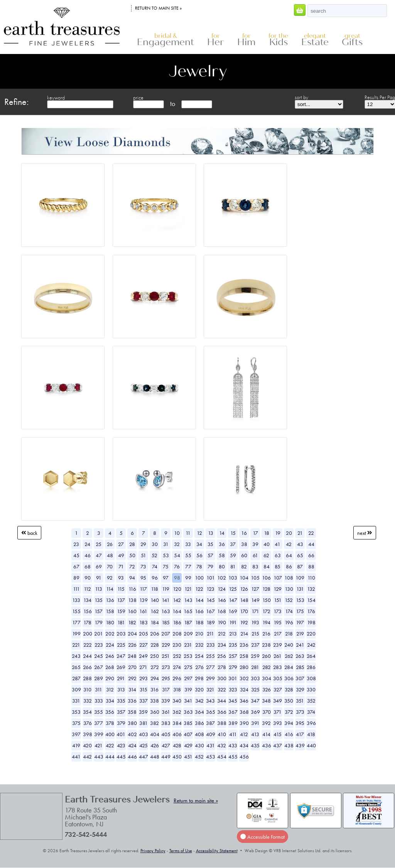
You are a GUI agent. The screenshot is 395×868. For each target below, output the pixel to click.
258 (244, 656)
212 (222, 634)
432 (222, 745)
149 (255, 600)
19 (278, 533)
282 (267, 667)
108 (289, 578)
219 (300, 634)
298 (199, 678)
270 (132, 667)
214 (244, 634)
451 (188, 757)
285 (300, 667)
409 (211, 734)
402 (132, 734)
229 (166, 645)
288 (87, 678)
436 (267, 745)
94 (132, 578)
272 (155, 667)
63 (278, 555)
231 (188, 645)
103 (233, 578)
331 (76, 701)
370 (267, 712)
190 (222, 622)
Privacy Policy (153, 851)
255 (210, 656)
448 (155, 757)
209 (188, 634)
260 (266, 656)
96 (155, 578)
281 (255, 667)
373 (300, 712)
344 (222, 701)
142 (177, 600)
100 (199, 578)
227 (143, 645)
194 (266, 622)
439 (300, 745)
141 (166, 600)
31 (166, 544)
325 (255, 689)
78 (199, 566)
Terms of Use (181, 851)
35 (210, 544)
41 (278, 544)
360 (155, 712)
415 (278, 734)
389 (233, 723)
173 (278, 611)
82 (244, 566)
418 (311, 734)
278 (222, 667)
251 (166, 656)
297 (188, 678)
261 (278, 656)
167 (210, 611)
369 (255, 712)
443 (99, 757)
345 (233, 701)
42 (289, 544)
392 (266, 723)
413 (255, 734)
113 (99, 589)
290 (110, 678)
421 (99, 745)
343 (210, 701)
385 (188, 723)
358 (132, 712)
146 (222, 600)
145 (211, 600)
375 (76, 723)
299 (210, 678)
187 (188, 622)
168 (222, 611)
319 (188, 689)
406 (177, 734)
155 (76, 611)
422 (110, 745)
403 (143, 734)
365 (211, 712)
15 (233, 533)
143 (188, 600)
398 (88, 734)
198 (311, 622)
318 (177, 689)
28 (132, 544)
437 (278, 745)
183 (143, 622)
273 (166, 667)
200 (88, 634)
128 (266, 589)
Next (365, 533)
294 (155, 678)
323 (233, 689)
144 (199, 600)
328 (289, 689)
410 (222, 734)
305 (278, 678)
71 (121, 566)
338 (154, 701)
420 (87, 745)
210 (199, 634)
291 (121, 678)
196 (289, 622)
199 (76, 634)
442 (87, 757)
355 (99, 712)
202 (110, 634)
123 (210, 589)
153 (300, 600)
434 (244, 745)
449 (166, 757)
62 (266, 555)
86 (289, 566)
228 (155, 645)
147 (233, 600)
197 (300, 622)
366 (222, 712)
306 (289, 678)
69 (99, 566)
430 (199, 745)
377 (99, 723)
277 (210, 667)
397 (76, 734)
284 (289, 667)
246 (110, 656)
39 (255, 544)
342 (199, 701)
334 (110, 701)
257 (233, 656)
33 (188, 544)
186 (177, 622)
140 (155, 600)
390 (244, 723)
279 (233, 667)
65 (300, 555)
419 (76, 745)
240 (289, 645)
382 (154, 723)
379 (121, 723)
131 (300, 589)
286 (311, 667)
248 (132, 656)
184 (155, 622)
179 (99, 622)
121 (188, 589)
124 (222, 589)
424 (132, 745)
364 (199, 712)
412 (244, 734)
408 (199, 734)
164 (177, 611)
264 (311, 656)
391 (255, 723)
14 (222, 533)
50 (132, 555)
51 (143, 555)
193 (255, 622)
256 (222, 656)
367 (233, 712)
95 (143, 578)
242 (311, 645)
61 (255, 555)
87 (300, 566)
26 (110, 544)
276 (199, 667)
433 (233, 745)
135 (99, 600)
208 (177, 634)
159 (121, 611)
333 (99, 701)
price (138, 98)
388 (222, 723)
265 (76, 667)
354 (87, 712)
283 (278, 667)
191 (233, 622)
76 (177, 566)
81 (233, 566)
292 (132, 678)
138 (132, 600)
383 (166, 723)
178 (87, 622)
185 (166, 622)
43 (300, 544)
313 (121, 689)
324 (244, 689)
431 (211, 745)
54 (177, 555)
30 (155, 544)
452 (199, 757)
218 (289, 634)
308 (311, 678)
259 (255, 656)
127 (255, 589)
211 (210, 634)
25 (99, 544)
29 (143, 544)
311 (99, 689)
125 (233, 589)
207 (166, 634)
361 (166, 712)
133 (76, 600)
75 (166, 566)
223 (99, 645)
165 (188, 611)
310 (87, 689)
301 (233, 678)
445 (121, 757)
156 (88, 611)
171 (255, 611)
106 (266, 578)
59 (233, 555)
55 (188, 555)
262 (289, 656)
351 (300, 701)
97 (166, 578)
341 (188, 701)
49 (121, 555)
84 (267, 566)
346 (244, 701)
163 (166, 611)
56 (199, 555)
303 (255, 678)
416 (289, 734)
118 (154, 589)
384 (177, 723)
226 (132, 645)
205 (143, 634)
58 (222, 555)
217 (278, 634)
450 (177, 757)
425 (143, 745)
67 (76, 566)
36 (222, 544)
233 (211, 645)
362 (177, 712)
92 (110, 578)
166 (199, 611)
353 (76, 712)
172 (266, 611)
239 (278, 645)
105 (255, 578)
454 (222, 757)
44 (311, 544)
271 (143, 667)
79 (210, 566)
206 (155, 634)
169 (233, 611)
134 (87, 600)
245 (99, 656)
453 (211, 757)
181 (121, 622)
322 (222, 689)
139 (143, 600)
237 (255, 645)
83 (255, 566)
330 (311, 689)
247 (121, 656)
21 (300, 533)
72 (132, 566)
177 (76, 622)
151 (278, 600)
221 (76, 645)
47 (99, 555)
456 (244, 757)
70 (110, 566)
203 (121, 634)
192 (244, 622)
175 (300, 611)
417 (300, 734)
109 (300, 578)
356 (110, 712)
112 (87, 589)
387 (210, 723)
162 (155, 611)
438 (289, 745)
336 (132, 701)
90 (88, 578)
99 (188, 578)
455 (233, 757)
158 (110, 611)
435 (255, 745)
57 (210, 555)
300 (222, 678)
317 (166, 689)
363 (188, 712)
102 (222, 578)
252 (177, 656)
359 (143, 712)
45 (76, 555)
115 (121, 589)
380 (132, 723)
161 (143, 611)
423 (121, 745)
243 (76, 656)
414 (266, 734)
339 (166, 701)
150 (267, 600)
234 (222, 645)
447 (143, 757)
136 (110, 600)
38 (244, 544)
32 (177, 544)
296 (177, 678)
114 (110, 589)
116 (132, 589)
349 (278, 701)
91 (99, 578)
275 (188, 667)
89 (76, 578)
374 (311, 712)
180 (110, 622)
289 (99, 678)
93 (121, 578)
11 (188, 533)
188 (199, 622)
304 (267, 678)
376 (88, 723)
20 (289, 533)
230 (177, 645)
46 (88, 555)
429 (188, 745)
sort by (301, 97)
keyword (56, 98)
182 (132, 622)
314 (132, 689)
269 (121, 667)
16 (244, 533)
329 (300, 689)
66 (311, 555)
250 (154, 656)
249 (143, 656)
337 (143, 701)
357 (121, 712)
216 (266, 634)
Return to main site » (158, 8)
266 (87, 667)
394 (289, 723)
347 (255, 701)
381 (143, 723)
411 (233, 734)
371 (278, 712)
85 (278, 566)
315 (143, 689)
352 (311, 701)
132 (311, 589)
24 (87, 544)
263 (300, 656)
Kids (278, 40)
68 (88, 566)
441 (76, 757)
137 (121, 600)
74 (155, 566)
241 (300, 645)
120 (177, 589)
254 (199, 656)
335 (121, 701)
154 (311, 600)
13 (211, 533)
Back (29, 533)
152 (289, 600)
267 (99, 667)
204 (132, 634)
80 (222, 566)
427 (166, 745)
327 (278, 689)
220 (311, 634)
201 (99, 634)
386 (199, 723)
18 (267, 533)
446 (132, 757)
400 (110, 734)
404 (155, 734)
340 (177, 701)
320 (199, 689)
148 (244, 600)
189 (211, 622)
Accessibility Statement (217, 851)
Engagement (165, 40)
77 (188, 566)
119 (166, 589)
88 (311, 566)
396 (311, 723)
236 (244, 645)
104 (244, 578)
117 (143, 589)
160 (132, 611)
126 (244, 589)
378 (110, 723)
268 (110, 667)
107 (278, 578)
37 (233, 544)
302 (244, 678)
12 (199, 533)
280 (244, 667)
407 (188, 734)
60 (244, 555)
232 (199, 645)
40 (267, 544)
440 (311, 745)
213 (233, 634)
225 (121, 645)
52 (154, 555)
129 (278, 589)
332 (88, 701)
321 (210, 689)
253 (188, 656)
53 (166, 555)
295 (166, 678)
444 (110, 757)
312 (110, 689)
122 (199, 589)
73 (143, 566)
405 (166, 734)
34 (199, 544)
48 (110, 555)
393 (278, 723)
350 (289, 701)
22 (311, 533)
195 (278, 622)
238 (266, 645)
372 (289, 712)
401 (121, 734)
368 (244, 712)
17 (255, 533)
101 (211, 578)
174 (289, 611)
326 (267, 689)
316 (154, 689)
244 (87, 656)
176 (311, 611)
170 (244, 611)
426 (155, 745)
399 (99, 734)
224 (110, 645)
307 (300, 678)
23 (76, 544)
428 (177, 745)
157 (99, 611)
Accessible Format (262, 837)
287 (76, 678)
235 (233, 645)
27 (121, 544)
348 (266, 701)
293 (143, 678)
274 (177, 667)
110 (311, 578)
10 (177, 533)
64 (289, 555)
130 (289, 589)
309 (76, 689)
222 (88, 645)
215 (255, 634)
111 (76, 589)
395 (300, 723)
